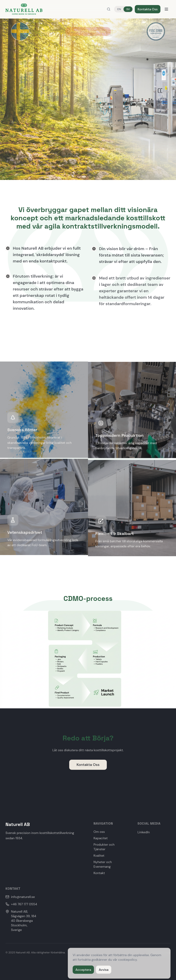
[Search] (109, 9)
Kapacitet (101, 838)
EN (119, 9)
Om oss (99, 832)
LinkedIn (144, 832)
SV (128, 9)
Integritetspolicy (160, 952)
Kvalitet (99, 856)
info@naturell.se (20, 897)
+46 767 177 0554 (21, 904)
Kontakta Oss (148, 9)
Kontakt (99, 873)
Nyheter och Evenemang (103, 864)
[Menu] (166, 9)
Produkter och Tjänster (104, 847)
